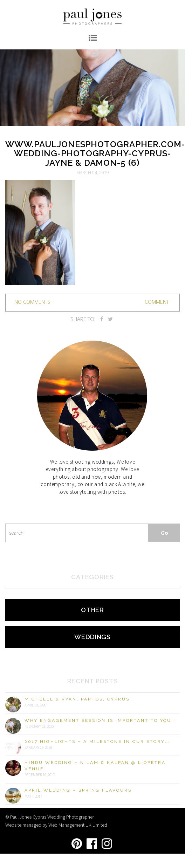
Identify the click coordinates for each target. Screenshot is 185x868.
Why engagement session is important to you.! (100, 720)
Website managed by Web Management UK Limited (56, 825)
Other (92, 610)
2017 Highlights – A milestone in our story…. (97, 741)
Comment (157, 302)
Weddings (92, 637)
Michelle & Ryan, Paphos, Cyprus (77, 699)
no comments (32, 302)
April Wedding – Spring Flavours (78, 790)
